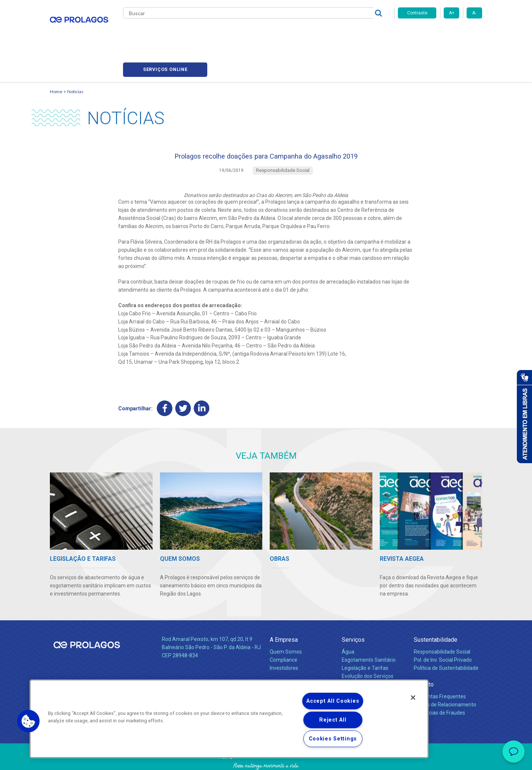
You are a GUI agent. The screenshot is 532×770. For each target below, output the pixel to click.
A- (474, 13)
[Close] (413, 698)
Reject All (333, 720)
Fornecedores (335, 33)
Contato (424, 656)
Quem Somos (286, 623)
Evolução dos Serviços (368, 647)
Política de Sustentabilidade (446, 639)
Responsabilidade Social (442, 623)
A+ (452, 13)
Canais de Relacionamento (445, 676)
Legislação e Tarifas (365, 639)
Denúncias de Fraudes (439, 684)
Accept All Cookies (333, 701)
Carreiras (295, 33)
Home (56, 57)
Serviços (353, 611)
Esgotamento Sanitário (369, 631)
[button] (28, 721)
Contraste (417, 13)
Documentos (357, 655)
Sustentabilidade (436, 611)
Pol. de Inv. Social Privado (443, 631)
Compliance (284, 631)
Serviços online (440, 33)
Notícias (75, 57)
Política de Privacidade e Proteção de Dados (266, 759)
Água (348, 623)
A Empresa (284, 611)
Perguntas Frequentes (440, 668)
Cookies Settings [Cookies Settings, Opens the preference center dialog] (333, 739)
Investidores (284, 639)
